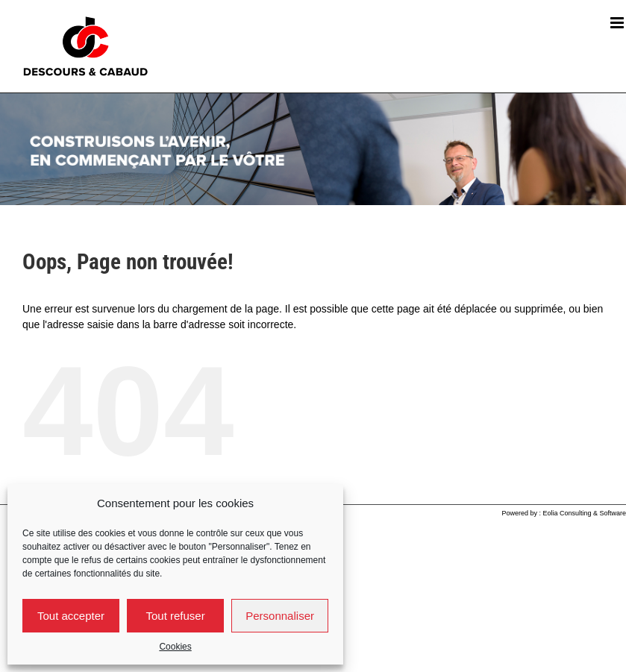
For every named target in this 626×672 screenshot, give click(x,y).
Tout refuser (175, 616)
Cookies (175, 647)
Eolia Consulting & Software (584, 513)
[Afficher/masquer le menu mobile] (618, 23)
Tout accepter (71, 616)
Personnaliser (280, 616)
